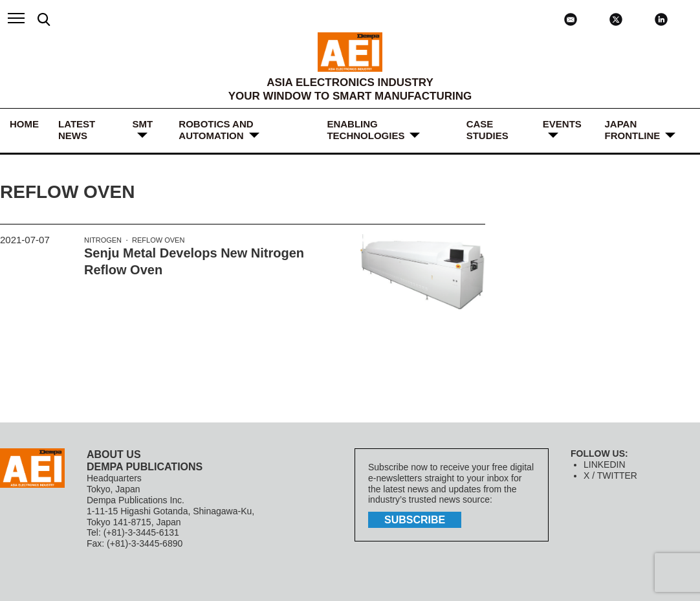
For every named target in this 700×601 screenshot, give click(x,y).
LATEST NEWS (77, 130)
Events (562, 124)
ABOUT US (114, 454)
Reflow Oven (158, 240)
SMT (142, 124)
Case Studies (487, 130)
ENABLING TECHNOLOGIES (366, 130)
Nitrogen (103, 240)
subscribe (415, 520)
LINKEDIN (605, 464)
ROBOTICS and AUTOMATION (216, 130)
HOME (24, 124)
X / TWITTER (610, 475)
